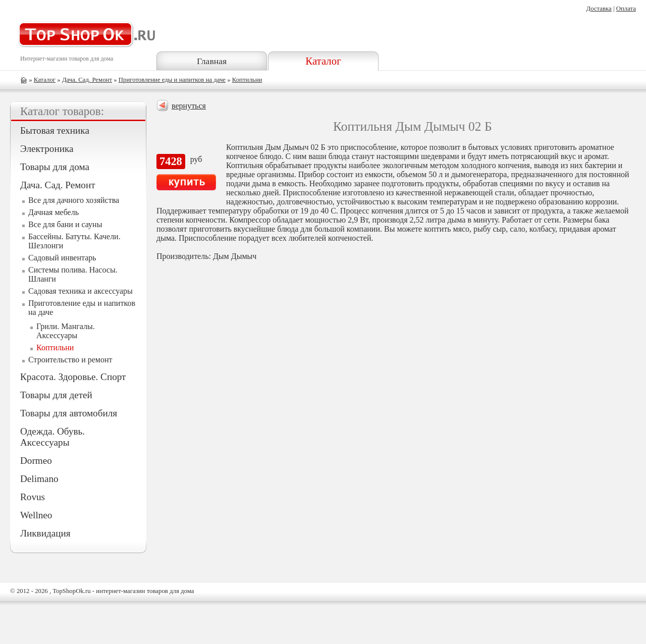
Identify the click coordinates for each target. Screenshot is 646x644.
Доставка (599, 9)
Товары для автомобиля (69, 413)
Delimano (39, 479)
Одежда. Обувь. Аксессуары (52, 437)
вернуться (189, 106)
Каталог (323, 61)
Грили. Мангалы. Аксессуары (66, 331)
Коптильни (247, 80)
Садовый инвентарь (62, 258)
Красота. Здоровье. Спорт (73, 377)
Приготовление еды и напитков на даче (172, 80)
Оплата (626, 9)
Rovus (33, 497)
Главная (212, 61)
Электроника (47, 149)
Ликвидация (45, 533)
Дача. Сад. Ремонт (87, 80)
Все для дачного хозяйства (74, 200)
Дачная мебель (53, 212)
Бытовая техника (55, 130)
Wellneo (36, 515)
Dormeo (36, 461)
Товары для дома (55, 167)
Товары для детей (56, 395)
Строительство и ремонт (70, 360)
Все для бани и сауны (65, 224)
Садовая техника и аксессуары (80, 291)
